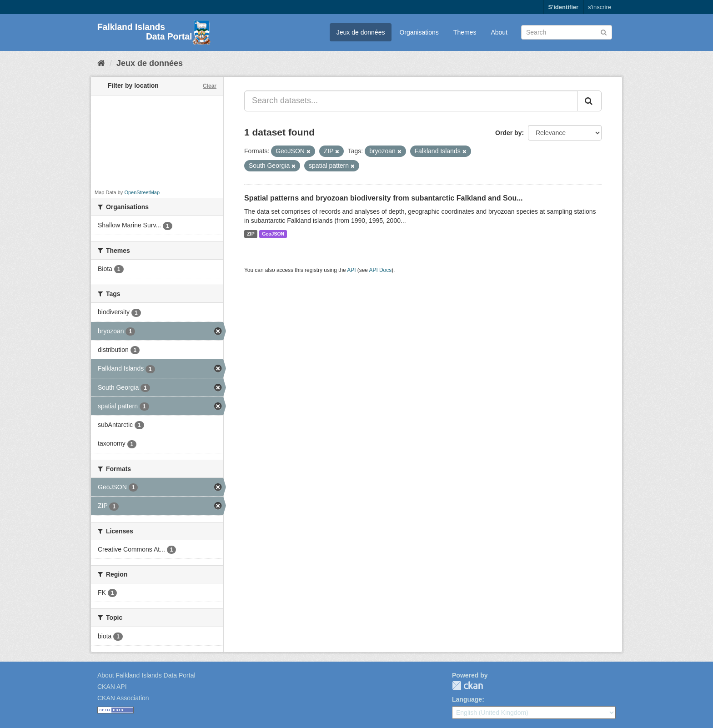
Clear (210, 86)
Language (467, 699)
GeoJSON (273, 234)
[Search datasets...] (411, 101)
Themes (465, 32)
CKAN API (112, 687)
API (351, 270)
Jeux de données (361, 32)
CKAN (467, 685)
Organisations (419, 32)
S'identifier (563, 7)
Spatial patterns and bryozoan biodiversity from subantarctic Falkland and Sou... (384, 198)
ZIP (251, 234)
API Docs (381, 270)
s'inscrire (600, 7)
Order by (508, 133)
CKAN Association (123, 698)
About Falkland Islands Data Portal (146, 675)
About (499, 32)
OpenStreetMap (142, 192)
